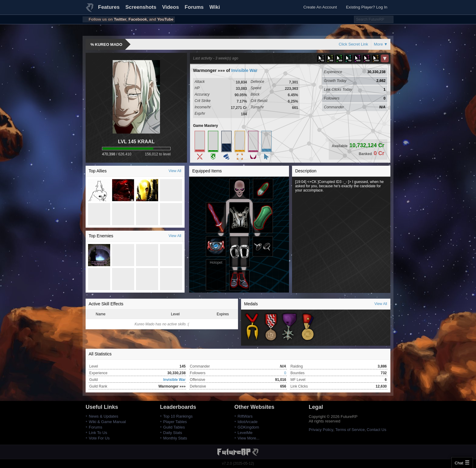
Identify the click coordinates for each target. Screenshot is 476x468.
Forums (194, 7)
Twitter (120, 19)
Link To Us (98, 433)
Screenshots (141, 7)
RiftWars (245, 416)
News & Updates (104, 416)
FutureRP (90, 10)
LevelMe (245, 433)
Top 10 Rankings (178, 416)
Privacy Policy (321, 430)
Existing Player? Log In (367, 7)
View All (175, 171)
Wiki (215, 7)
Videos (170, 7)
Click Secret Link (354, 44)
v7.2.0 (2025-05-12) (238, 463)
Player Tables (175, 422)
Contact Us (376, 430)
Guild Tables (174, 427)
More (379, 44)
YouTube (165, 19)
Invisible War (244, 70)
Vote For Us (99, 438)
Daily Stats (173, 433)
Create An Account (320, 7)
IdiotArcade (248, 422)
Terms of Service (350, 430)
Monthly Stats (175, 438)
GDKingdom (248, 427)
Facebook (138, 19)
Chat (459, 463)
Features (109, 7)
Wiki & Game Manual (107, 422)
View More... (249, 438)
